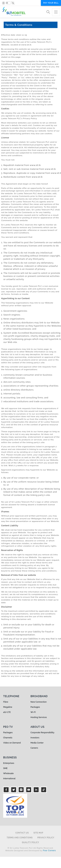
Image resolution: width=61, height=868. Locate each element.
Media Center (37, 743)
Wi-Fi (33, 712)
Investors (35, 738)
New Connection (39, 702)
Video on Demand (12, 743)
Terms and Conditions (20, 838)
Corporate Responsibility (42, 732)
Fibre (6, 702)
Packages (35, 707)
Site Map (38, 833)
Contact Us (22, 833)
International (9, 778)
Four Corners (49, 851)
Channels (8, 738)
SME (5, 768)
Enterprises (9, 763)
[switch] (8, 3)
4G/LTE (7, 712)
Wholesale (8, 773)
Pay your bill (51, 3)
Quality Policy (30, 842)
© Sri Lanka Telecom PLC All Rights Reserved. (30, 848)
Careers (34, 748)
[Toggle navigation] (56, 12)
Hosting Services (39, 717)
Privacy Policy (46, 838)
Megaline (8, 707)
